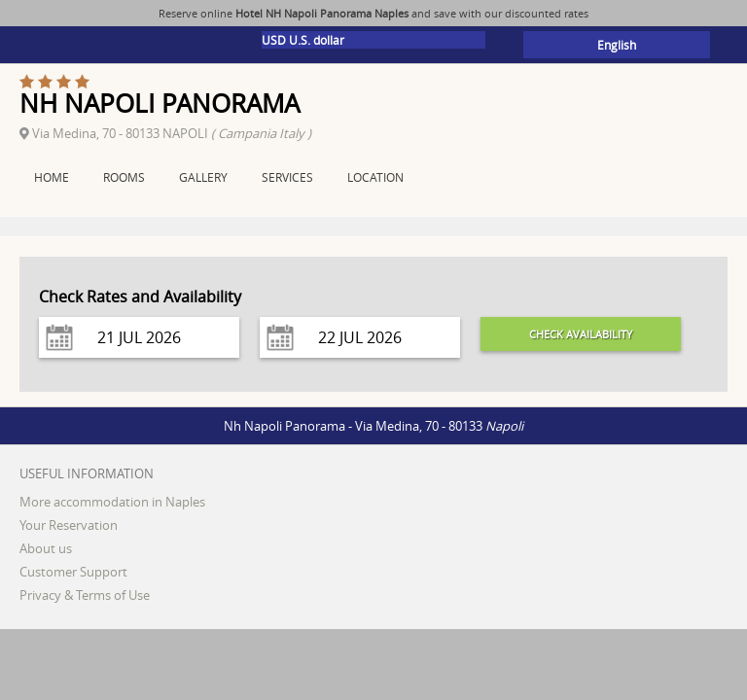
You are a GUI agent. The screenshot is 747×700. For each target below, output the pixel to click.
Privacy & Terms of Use (85, 595)
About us (46, 548)
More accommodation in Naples (112, 502)
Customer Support (73, 572)
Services (287, 177)
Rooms (124, 177)
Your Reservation (69, 525)
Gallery (203, 177)
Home (52, 177)
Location (375, 177)
